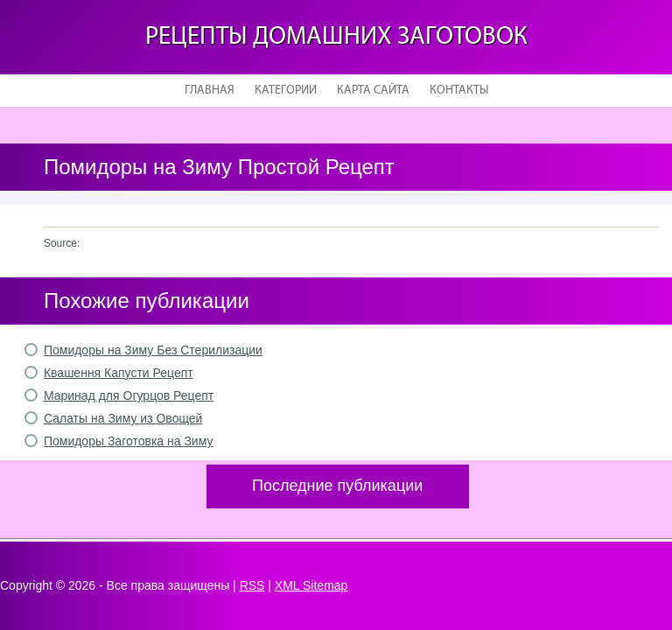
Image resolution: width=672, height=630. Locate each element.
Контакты (459, 91)
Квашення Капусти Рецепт (119, 373)
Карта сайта (373, 91)
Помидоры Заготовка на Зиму (129, 441)
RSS (252, 585)
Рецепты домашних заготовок (336, 37)
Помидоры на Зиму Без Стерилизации (153, 350)
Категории (286, 91)
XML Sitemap (311, 585)
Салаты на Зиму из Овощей (123, 418)
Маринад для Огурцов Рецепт (129, 395)
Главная (210, 91)
